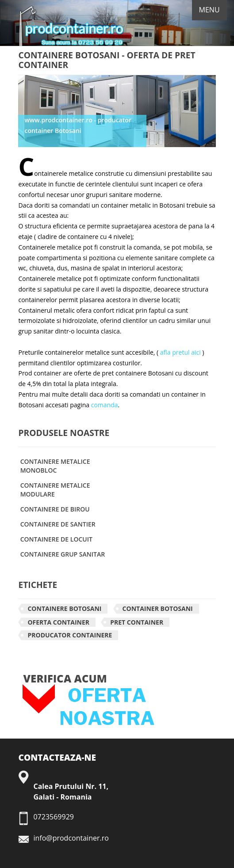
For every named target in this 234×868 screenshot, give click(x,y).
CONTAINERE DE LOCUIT (56, 539)
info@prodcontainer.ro (71, 838)
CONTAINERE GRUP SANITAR (63, 554)
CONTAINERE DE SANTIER (58, 524)
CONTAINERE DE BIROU (55, 509)
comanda (105, 405)
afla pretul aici (180, 352)
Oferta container (58, 622)
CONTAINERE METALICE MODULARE (55, 490)
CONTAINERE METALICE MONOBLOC (55, 466)
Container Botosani (158, 608)
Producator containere (70, 635)
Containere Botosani (64, 608)
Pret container (137, 622)
